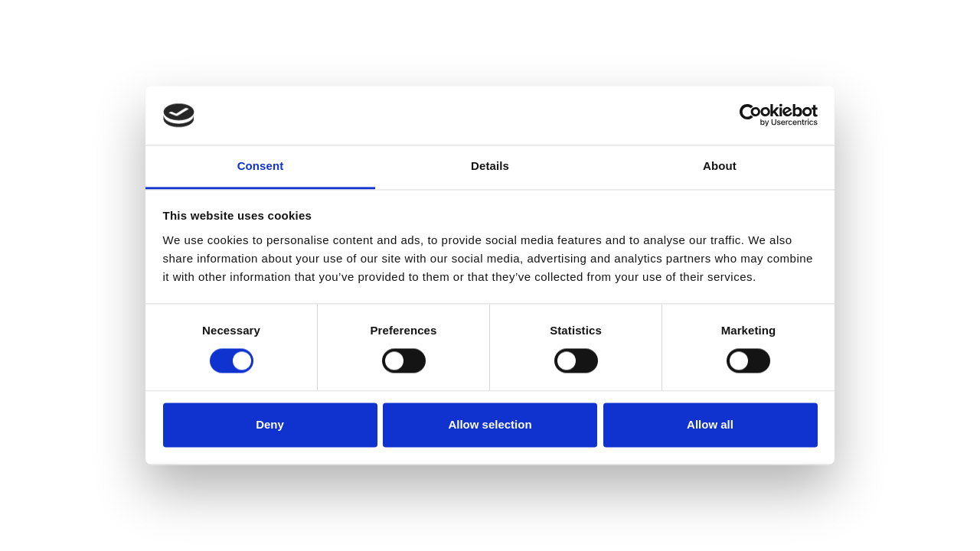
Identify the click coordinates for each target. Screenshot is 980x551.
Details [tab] (490, 166)
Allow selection (490, 424)
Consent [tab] (261, 166)
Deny (270, 424)
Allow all (710, 424)
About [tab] (720, 166)
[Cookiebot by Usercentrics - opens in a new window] (751, 116)
